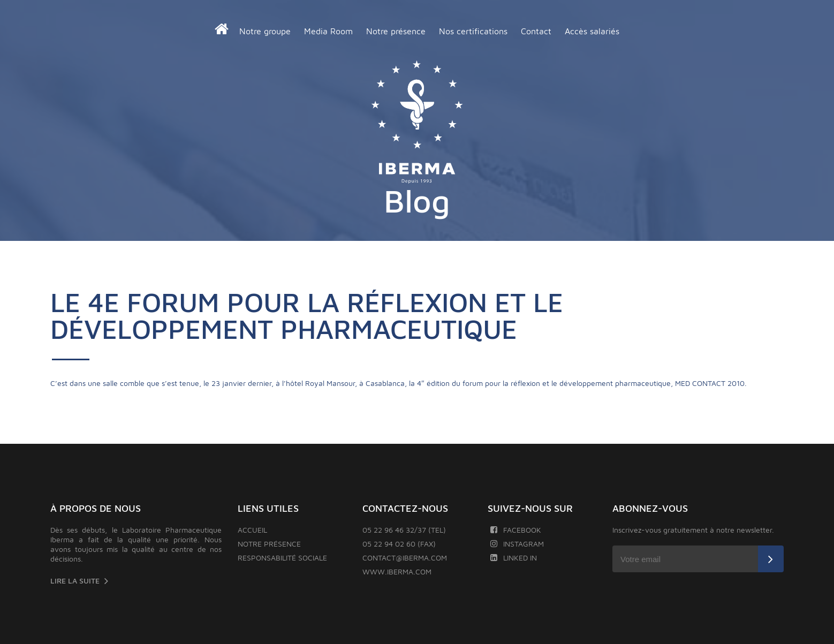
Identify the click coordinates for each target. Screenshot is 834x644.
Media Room (328, 31)
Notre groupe (265, 31)
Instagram (517, 544)
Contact (536, 31)
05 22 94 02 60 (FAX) (399, 544)
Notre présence (396, 31)
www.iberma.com (397, 571)
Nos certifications (473, 31)
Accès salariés (592, 31)
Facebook (516, 530)
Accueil (252, 530)
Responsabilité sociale (282, 558)
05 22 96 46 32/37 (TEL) (404, 530)
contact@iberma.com (405, 558)
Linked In (514, 558)
